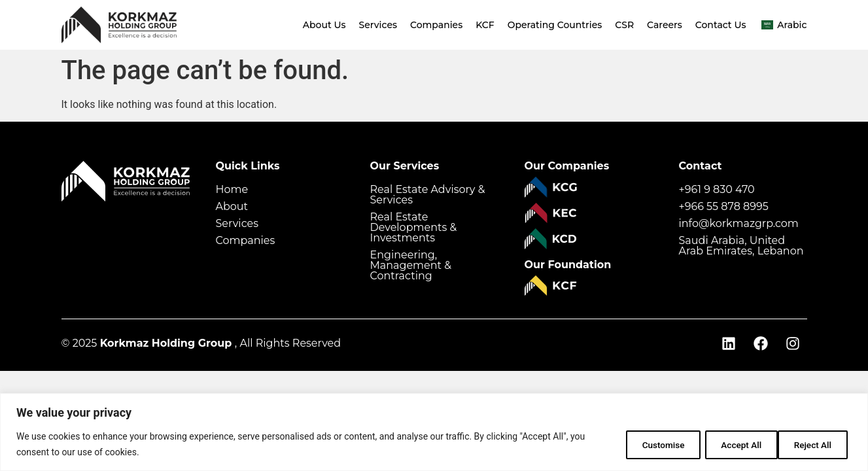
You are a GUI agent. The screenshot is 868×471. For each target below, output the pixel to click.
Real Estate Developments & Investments (414, 227)
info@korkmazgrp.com (739, 223)
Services (378, 25)
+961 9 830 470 (717, 189)
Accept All (812, 444)
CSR (624, 25)
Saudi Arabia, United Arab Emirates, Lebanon (741, 246)
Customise (644, 444)
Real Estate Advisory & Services (428, 195)
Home (232, 189)
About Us (324, 25)
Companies (436, 25)
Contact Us (721, 25)
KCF (485, 25)
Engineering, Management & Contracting (411, 265)
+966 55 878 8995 (724, 206)
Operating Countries (555, 25)
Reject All (728, 444)
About (232, 206)
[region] (434, 432)
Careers (665, 25)
